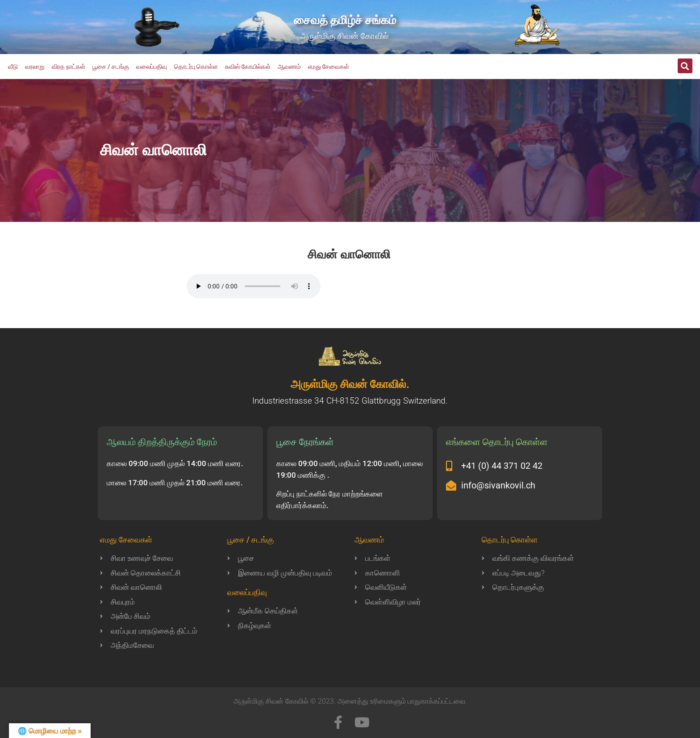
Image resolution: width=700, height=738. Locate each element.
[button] (685, 66)
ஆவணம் (289, 67)
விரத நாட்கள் (69, 67)
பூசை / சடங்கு (111, 67)
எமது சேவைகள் (329, 67)
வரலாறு (35, 67)
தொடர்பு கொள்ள (196, 67)
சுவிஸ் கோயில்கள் (248, 67)
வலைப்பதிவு (152, 67)
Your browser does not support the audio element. (254, 286)
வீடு (13, 67)
